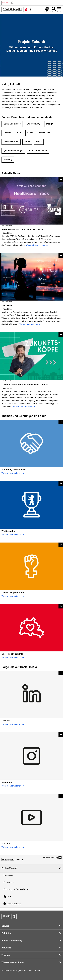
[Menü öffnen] (59, 10)
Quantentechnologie (13, 151)
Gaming (7, 133)
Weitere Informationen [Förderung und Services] (12, 473)
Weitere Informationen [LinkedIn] (12, 724)
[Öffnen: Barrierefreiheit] (47, 10)
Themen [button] (6, 955)
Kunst (30, 133)
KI (18, 133)
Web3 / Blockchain (38, 151)
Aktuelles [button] (6, 948)
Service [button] (5, 926)
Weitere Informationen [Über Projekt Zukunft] (12, 658)
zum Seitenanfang (50, 858)
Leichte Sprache (12, 904)
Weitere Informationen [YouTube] (12, 847)
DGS (7, 897)
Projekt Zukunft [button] (9, 868)
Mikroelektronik (11, 142)
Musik (39, 142)
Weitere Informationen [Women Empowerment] (12, 596)
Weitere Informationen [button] (13, 962)
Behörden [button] (6, 933)
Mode (27, 142)
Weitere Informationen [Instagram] (12, 786)
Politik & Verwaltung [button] (12, 940)
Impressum (8, 875)
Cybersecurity (34, 124)
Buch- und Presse (12, 124)
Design (50, 124)
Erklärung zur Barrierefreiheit (16, 889)
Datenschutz (9, 882)
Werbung (8, 160)
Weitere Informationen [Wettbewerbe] (12, 535)
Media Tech (45, 133)
